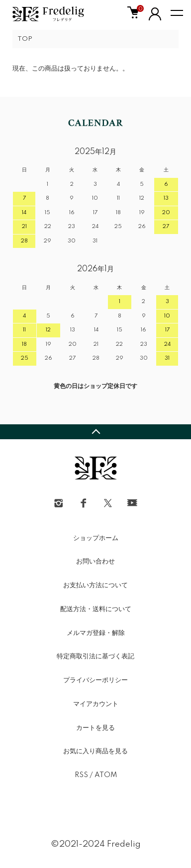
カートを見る (95, 728)
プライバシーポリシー (95, 680)
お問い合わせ (95, 561)
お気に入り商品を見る (95, 751)
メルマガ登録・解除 (96, 633)
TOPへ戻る (95, 432)
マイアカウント (96, 704)
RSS (81, 775)
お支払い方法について (95, 585)
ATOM (106, 775)
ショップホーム (96, 538)
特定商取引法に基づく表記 (95, 656)
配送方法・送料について (96, 609)
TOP (25, 39)
